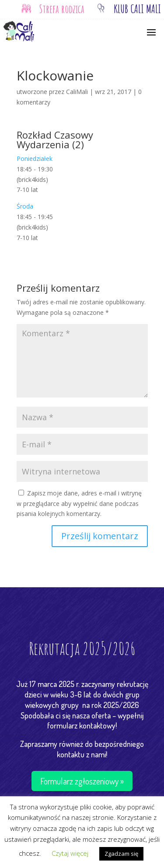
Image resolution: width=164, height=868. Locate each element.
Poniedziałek (35, 159)
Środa (25, 206)
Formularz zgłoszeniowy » (82, 781)
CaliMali (77, 92)
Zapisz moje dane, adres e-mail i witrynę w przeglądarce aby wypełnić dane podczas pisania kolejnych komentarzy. (79, 504)
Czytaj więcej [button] (70, 853)
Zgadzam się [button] (121, 854)
